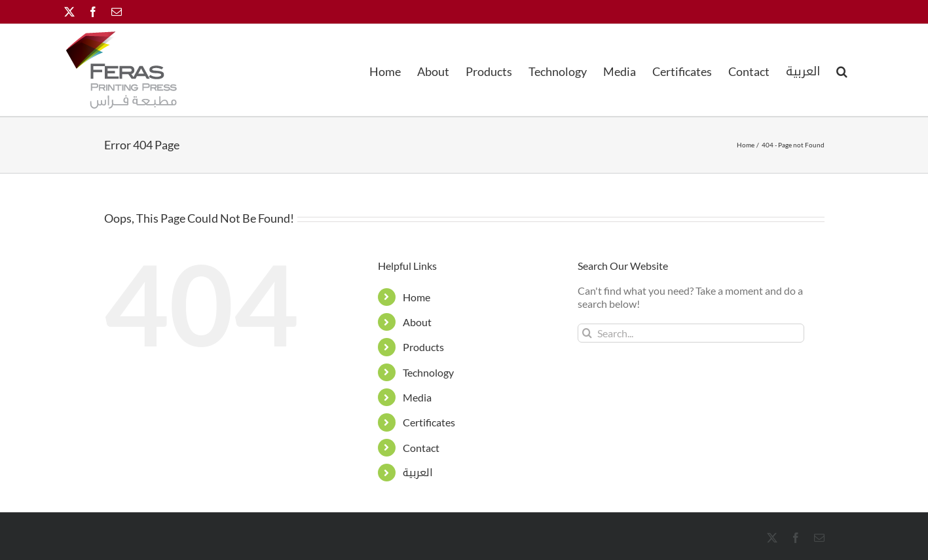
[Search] (587, 333)
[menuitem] (803, 70)
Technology (428, 372)
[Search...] (691, 333)
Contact (421, 448)
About (417, 322)
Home (417, 297)
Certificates (429, 422)
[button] (842, 70)
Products (423, 347)
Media (417, 397)
